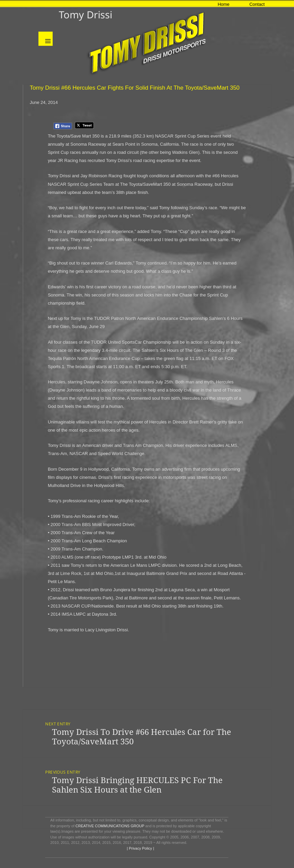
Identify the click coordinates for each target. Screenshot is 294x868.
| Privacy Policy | (140, 848)
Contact (257, 4)
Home (223, 4)
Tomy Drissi (85, 14)
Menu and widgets (46, 39)
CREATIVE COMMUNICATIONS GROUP (110, 826)
